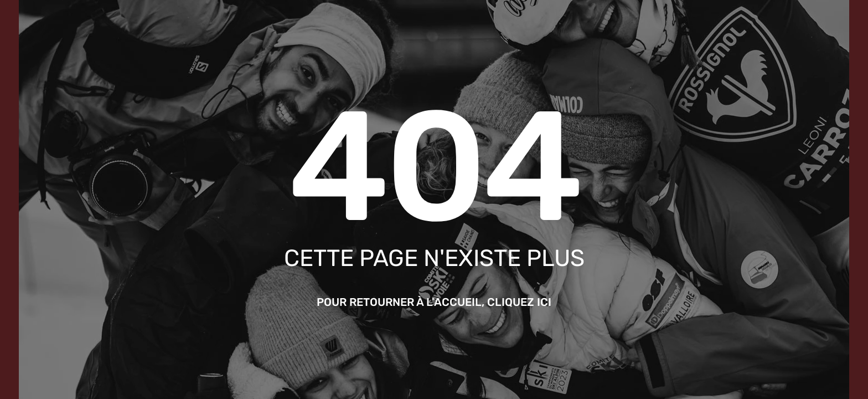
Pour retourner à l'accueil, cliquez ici (434, 302)
